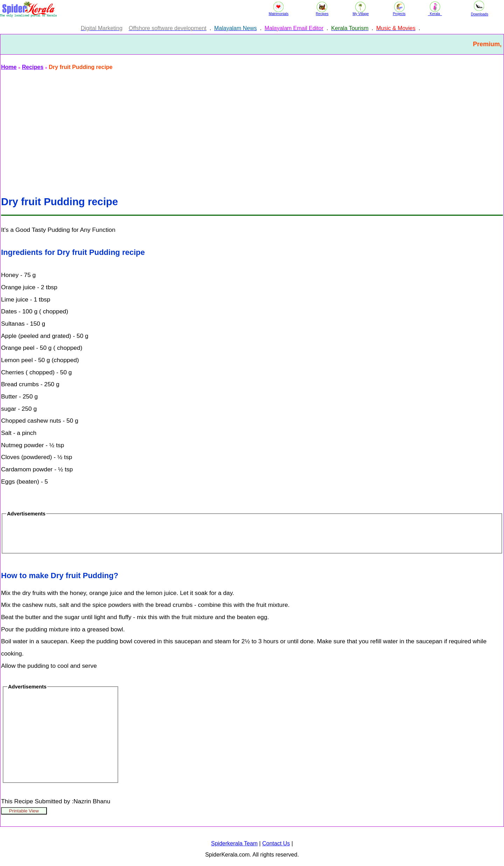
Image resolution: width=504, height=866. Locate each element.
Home (9, 67)
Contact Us (276, 843)
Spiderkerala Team (234, 843)
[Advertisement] (211, 129)
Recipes (33, 67)
